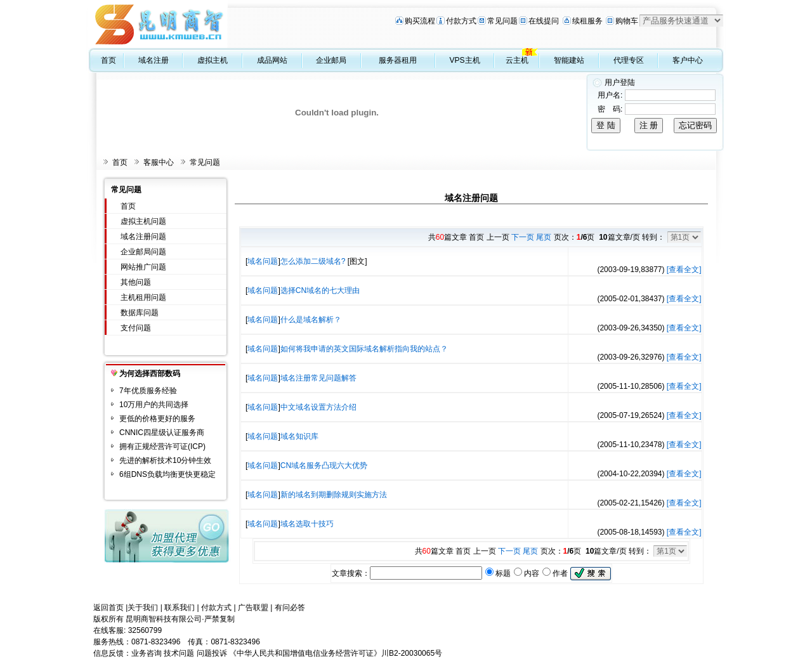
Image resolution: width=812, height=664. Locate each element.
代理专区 (629, 60)
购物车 (627, 21)
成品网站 (272, 60)
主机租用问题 (143, 297)
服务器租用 (398, 60)
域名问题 (263, 261)
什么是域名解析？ (311, 320)
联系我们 (180, 608)
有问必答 (290, 608)
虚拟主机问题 (143, 221)
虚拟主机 (213, 60)
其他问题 (136, 282)
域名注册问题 (143, 237)
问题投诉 (212, 653)
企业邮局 (331, 60)
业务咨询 (147, 653)
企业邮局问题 (143, 252)
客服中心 (159, 162)
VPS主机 (465, 60)
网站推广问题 (143, 267)
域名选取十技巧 (307, 524)
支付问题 (136, 328)
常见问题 (502, 21)
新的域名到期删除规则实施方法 (334, 495)
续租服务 (587, 21)
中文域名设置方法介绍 (318, 407)
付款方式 (461, 21)
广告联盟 (253, 608)
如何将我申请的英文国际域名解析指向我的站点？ (364, 349)
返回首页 (108, 608)
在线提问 (544, 21)
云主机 (517, 60)
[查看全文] (684, 270)
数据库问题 (140, 313)
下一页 (523, 237)
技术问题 (179, 653)
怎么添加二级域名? (313, 261)
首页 (108, 60)
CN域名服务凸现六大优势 (324, 465)
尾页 (544, 237)
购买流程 (420, 21)
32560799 (145, 630)
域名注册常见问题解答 (318, 378)
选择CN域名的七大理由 (320, 290)
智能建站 (569, 60)
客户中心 (688, 60)
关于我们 (143, 608)
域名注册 (154, 60)
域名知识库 (299, 436)
